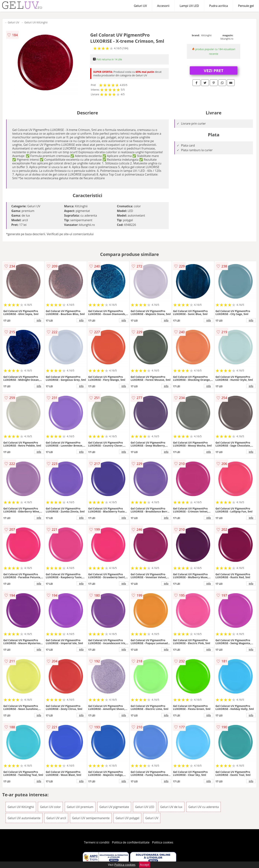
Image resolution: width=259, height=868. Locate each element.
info (39, 320)
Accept (145, 865)
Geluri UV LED (145, 807)
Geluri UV (140, 6)
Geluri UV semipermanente (91, 818)
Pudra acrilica (219, 6)
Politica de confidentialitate (131, 842)
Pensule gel (246, 6)
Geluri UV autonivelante (24, 818)
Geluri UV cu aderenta (204, 807)
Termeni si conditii (97, 842)
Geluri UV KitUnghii (36, 22)
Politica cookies (163, 842)
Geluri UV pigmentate (114, 807)
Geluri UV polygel (127, 818)
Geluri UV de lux (171, 807)
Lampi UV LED (189, 6)
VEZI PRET (214, 70)
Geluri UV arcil (56, 818)
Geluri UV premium (80, 807)
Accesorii (163, 6)
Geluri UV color (50, 807)
